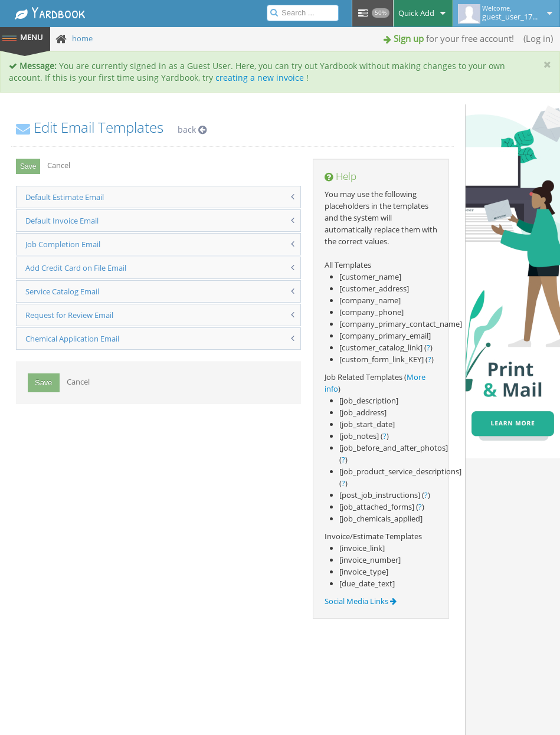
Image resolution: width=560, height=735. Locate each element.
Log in (538, 38)
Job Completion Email (63, 244)
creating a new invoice (260, 78)
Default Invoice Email (62, 221)
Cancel (59, 165)
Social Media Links (361, 601)
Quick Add (423, 13)
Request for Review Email (69, 315)
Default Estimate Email (65, 197)
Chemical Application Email (72, 339)
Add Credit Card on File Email (76, 268)
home (82, 38)
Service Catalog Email (62, 291)
